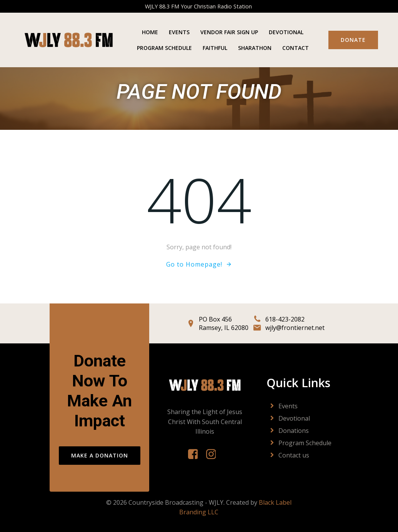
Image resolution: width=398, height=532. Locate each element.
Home (150, 32)
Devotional (286, 32)
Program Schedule (164, 48)
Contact (296, 48)
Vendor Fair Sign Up (229, 32)
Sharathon (255, 48)
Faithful (215, 48)
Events (179, 32)
